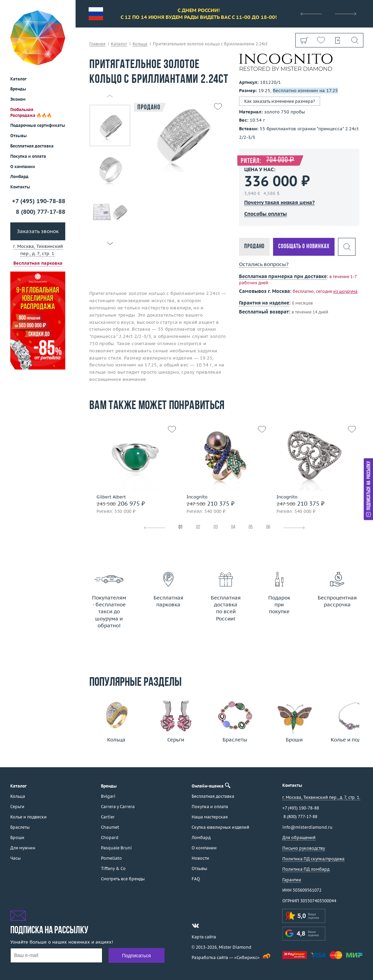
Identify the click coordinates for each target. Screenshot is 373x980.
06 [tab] (268, 527)
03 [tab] (216, 527)
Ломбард (19, 127)
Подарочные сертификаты (38, 75)
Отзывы (19, 86)
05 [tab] (251, 527)
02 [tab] (198, 527)
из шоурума (345, 291)
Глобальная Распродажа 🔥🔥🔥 (31, 63)
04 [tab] (233, 527)
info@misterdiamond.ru (307, 827)
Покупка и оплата (28, 106)
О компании (23, 117)
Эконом (18, 49)
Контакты (20, 137)
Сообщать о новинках (304, 247)
